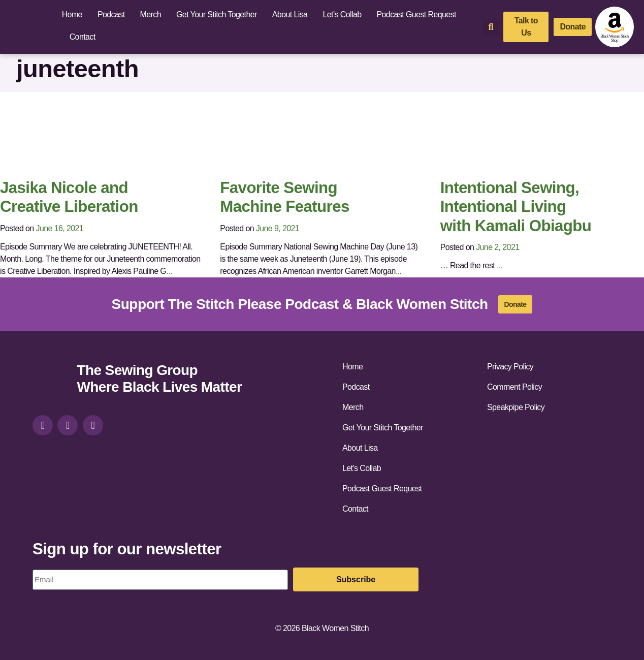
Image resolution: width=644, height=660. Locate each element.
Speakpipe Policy (516, 407)
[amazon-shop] (615, 27)
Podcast (111, 14)
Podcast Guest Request (416, 14)
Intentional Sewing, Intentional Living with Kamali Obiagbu (516, 207)
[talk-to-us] (526, 27)
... (169, 271)
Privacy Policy (510, 367)
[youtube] (93, 425)
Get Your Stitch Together (217, 14)
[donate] (573, 27)
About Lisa (290, 14)
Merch (151, 14)
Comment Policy (514, 387)
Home (72, 14)
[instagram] (43, 425)
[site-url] (51, 380)
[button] (491, 27)
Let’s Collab (342, 14)
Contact (83, 37)
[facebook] (68, 425)
